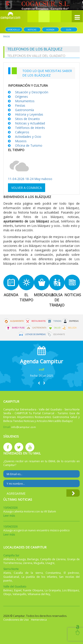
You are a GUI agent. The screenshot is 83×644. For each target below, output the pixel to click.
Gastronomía (24, 110)
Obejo (7, 594)
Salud (57, 328)
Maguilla (39, 563)
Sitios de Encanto (27, 119)
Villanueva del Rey (39, 594)
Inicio (7, 36)
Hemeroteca (39, 620)
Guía (69, 30)
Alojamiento (17, 321)
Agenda (50, 30)
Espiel (18, 590)
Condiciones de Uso (16, 620)
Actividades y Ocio (28, 137)
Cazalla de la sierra (28, 573)
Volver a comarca (27, 188)
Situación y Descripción (32, 92)
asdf (41, 369)
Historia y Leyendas (29, 114)
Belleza (72, 328)
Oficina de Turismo (29, 145)
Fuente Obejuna (33, 590)
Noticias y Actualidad (30, 123)
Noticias (32, 30)
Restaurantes (39, 321)
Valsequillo (19, 594)
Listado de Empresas (35, 334)
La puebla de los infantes (39, 577)
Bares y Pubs (18, 328)
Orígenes (21, 97)
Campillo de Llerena (53, 559)
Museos (21, 141)
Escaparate (59, 334)
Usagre (50, 563)
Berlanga (33, 559)
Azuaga (21, 559)
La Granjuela (53, 590)
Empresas (74, 321)
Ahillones (9, 559)
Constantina (53, 573)
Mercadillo (14, 30)
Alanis (7, 573)
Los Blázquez (71, 590)
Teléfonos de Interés (30, 128)
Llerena (28, 563)
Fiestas (20, 105)
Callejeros (22, 132)
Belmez (8, 590)
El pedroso (71, 573)
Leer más (9, 516)
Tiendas (57, 321)
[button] (44, 16)
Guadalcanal (11, 577)
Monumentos (25, 101)
